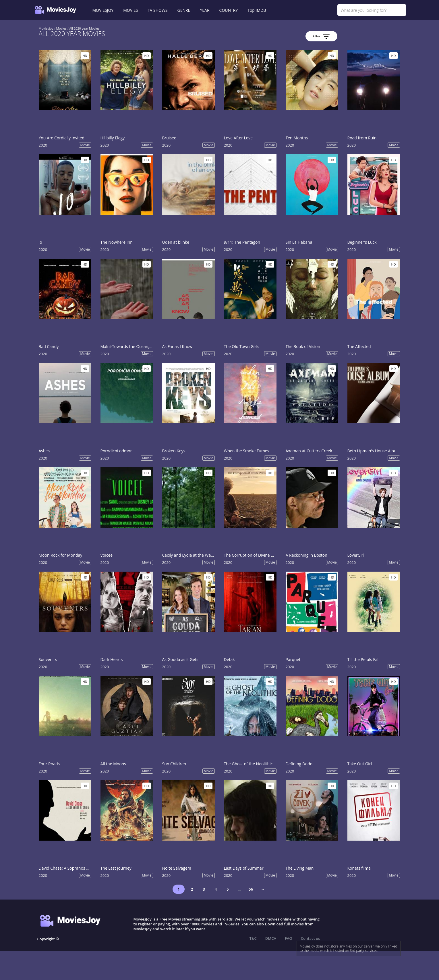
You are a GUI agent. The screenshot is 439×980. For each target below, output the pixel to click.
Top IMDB (257, 10)
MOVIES (130, 10)
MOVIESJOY (103, 10)
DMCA (271, 938)
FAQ (289, 938)
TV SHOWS (157, 10)
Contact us (311, 938)
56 (251, 889)
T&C (253, 938)
